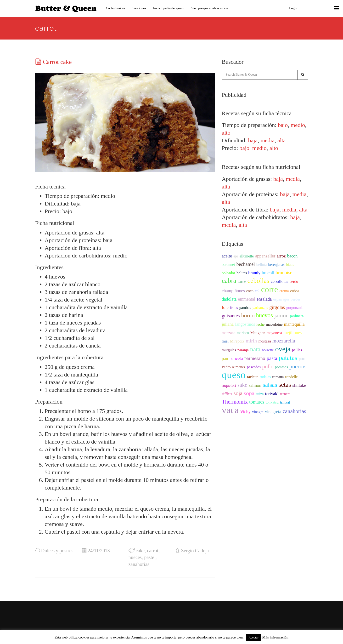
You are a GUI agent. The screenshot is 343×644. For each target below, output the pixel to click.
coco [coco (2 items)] (250, 291)
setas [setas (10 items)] (285, 385)
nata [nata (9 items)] (255, 349)
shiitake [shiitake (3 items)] (299, 385)
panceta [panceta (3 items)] (236, 359)
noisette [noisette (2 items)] (268, 350)
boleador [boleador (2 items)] (229, 273)
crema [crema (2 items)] (284, 291)
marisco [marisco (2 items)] (243, 333)
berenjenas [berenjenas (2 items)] (276, 265)
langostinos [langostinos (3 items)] (245, 324)
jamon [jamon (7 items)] (281, 315)
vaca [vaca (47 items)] (230, 410)
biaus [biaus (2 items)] (290, 265)
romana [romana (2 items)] (278, 377)
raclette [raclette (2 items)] (253, 377)
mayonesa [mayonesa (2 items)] (274, 333)
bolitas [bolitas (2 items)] (242, 273)
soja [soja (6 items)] (238, 393)
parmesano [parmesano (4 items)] (255, 358)
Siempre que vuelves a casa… (212, 8)
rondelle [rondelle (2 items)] (291, 377)
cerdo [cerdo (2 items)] (294, 282)
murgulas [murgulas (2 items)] (229, 350)
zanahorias (139, 564)
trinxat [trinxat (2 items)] (285, 402)
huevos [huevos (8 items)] (264, 315)
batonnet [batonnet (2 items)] (228, 265)
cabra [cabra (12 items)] (229, 281)
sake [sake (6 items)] (242, 385)
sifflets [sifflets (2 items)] (227, 394)
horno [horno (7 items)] (248, 315)
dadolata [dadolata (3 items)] (229, 299)
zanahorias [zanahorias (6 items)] (294, 411)
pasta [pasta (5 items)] (272, 358)
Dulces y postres (57, 551)
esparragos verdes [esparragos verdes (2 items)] (287, 299)
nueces (135, 557)
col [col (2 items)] (257, 291)
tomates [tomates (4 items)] (257, 402)
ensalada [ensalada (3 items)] (264, 299)
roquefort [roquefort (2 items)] (229, 385)
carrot (153, 551)
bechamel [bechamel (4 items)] (246, 264)
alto (226, 133)
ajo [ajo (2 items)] (236, 256)
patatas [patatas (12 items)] (288, 358)
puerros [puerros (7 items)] (298, 366)
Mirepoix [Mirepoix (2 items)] (237, 341)
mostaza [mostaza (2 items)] (264, 341)
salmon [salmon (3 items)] (255, 385)
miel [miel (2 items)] (225, 341)
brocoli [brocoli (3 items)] (268, 273)
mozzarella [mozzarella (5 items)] (284, 341)
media (267, 140)
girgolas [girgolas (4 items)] (277, 307)
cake (140, 551)
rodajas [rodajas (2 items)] (265, 377)
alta (282, 140)
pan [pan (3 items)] (225, 359)
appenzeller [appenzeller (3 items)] (265, 256)
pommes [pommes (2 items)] (281, 367)
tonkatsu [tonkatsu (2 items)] (272, 402)
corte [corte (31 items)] (270, 289)
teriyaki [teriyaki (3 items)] (272, 394)
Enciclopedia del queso (169, 8)
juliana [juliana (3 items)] (228, 324)
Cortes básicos (116, 8)
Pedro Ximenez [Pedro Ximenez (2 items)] (234, 367)
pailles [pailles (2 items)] (297, 350)
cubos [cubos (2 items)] (295, 291)
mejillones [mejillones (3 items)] (292, 333)
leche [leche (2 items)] (260, 324)
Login (293, 8)
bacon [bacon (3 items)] (292, 256)
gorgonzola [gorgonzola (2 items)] (295, 308)
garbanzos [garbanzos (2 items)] (260, 308)
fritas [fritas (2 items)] (234, 308)
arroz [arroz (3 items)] (281, 256)
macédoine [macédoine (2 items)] (274, 324)
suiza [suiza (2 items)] (260, 394)
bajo (283, 125)
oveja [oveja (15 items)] (283, 349)
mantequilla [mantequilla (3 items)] (294, 324)
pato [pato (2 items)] (302, 359)
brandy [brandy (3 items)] (254, 273)
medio (298, 125)
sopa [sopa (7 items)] (249, 393)
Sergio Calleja (195, 551)
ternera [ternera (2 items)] (285, 394)
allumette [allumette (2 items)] (247, 256)
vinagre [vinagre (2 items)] (258, 412)
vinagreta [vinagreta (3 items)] (273, 412)
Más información (275, 637)
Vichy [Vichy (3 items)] (245, 412)
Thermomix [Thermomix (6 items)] (235, 402)
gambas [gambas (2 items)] (245, 308)
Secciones (139, 8)
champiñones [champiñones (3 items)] (233, 291)
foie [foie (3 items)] (225, 308)
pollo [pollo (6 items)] (268, 367)
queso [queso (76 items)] (234, 375)
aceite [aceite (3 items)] (227, 256)
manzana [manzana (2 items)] (229, 333)
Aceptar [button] (254, 637)
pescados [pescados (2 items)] (254, 367)
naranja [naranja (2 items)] (243, 350)
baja (253, 140)
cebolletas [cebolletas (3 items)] (279, 281)
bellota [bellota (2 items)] (262, 265)
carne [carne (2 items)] (242, 282)
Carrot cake (57, 62)
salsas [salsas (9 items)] (270, 385)
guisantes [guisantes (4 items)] (231, 316)
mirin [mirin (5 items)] (251, 341)
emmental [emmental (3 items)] (247, 299)
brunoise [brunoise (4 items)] (284, 273)
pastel (150, 557)
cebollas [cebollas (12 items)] (258, 281)
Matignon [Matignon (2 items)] (258, 333)
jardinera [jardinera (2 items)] (297, 316)
